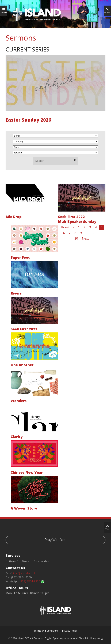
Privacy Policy (70, 631)
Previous (68, 227)
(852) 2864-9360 (32, 581)
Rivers (16, 293)
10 (87, 233)
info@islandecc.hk (24, 573)
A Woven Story (24, 508)
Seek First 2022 (24, 329)
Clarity (17, 437)
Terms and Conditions (46, 631)
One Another (22, 365)
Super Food (21, 257)
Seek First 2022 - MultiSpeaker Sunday (77, 219)
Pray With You (55, 540)
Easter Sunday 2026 (28, 120)
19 (99, 233)
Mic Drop (14, 217)
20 (76, 238)
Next (85, 238)
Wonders (19, 401)
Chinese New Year (27, 472)
